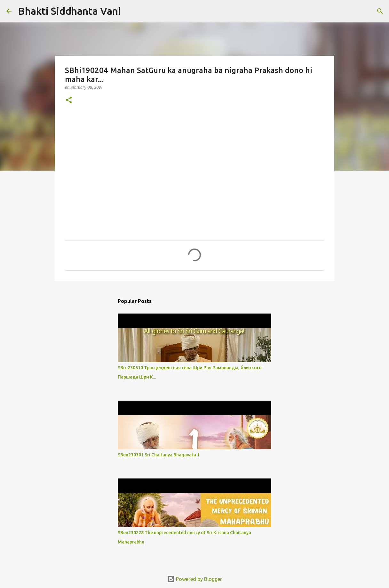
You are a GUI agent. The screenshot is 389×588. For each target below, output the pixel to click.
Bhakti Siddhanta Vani (69, 11)
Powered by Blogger (194, 579)
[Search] (130, 11)
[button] (69, 100)
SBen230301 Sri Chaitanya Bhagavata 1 (159, 455)
